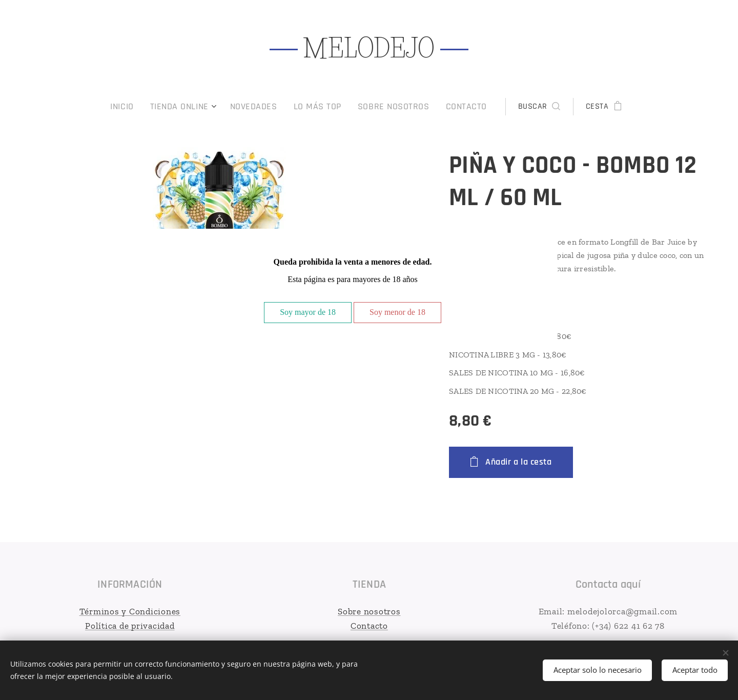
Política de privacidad (130, 625)
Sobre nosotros (369, 611)
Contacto (369, 625)
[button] (524, 107)
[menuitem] (140, 107)
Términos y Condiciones (130, 611)
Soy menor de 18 (397, 312)
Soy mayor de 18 (308, 312)
